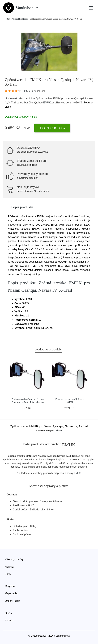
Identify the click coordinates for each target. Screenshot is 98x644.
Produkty (17, 19)
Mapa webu (11, 593)
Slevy (8, 574)
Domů (9, 19)
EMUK (47, 103)
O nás (8, 613)
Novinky (9, 567)
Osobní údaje (12, 601)
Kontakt (9, 620)
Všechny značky (14, 559)
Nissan (25, 19)
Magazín (10, 586)
